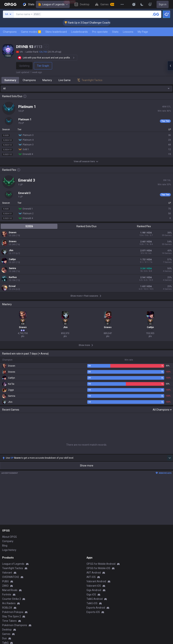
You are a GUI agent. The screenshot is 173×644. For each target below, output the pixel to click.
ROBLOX (7, 608)
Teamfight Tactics (13, 568)
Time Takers (9, 621)
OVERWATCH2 (11, 577)
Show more (87, 466)
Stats (115, 32)
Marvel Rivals (10, 590)
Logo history (9, 550)
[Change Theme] (142, 4)
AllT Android (94, 573)
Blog (5, 546)
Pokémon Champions (15, 625)
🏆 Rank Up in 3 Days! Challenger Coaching (94, 23)
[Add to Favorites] (46, 47)
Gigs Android (94, 590)
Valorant (7, 573)
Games (6, 634)
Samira (12, 268)
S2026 (29, 226)
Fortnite (7, 595)
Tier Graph (43, 66)
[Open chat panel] (170, 66)
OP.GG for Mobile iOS (98, 568)
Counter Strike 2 (12, 599)
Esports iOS (93, 612)
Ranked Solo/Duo (86, 226)
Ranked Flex (144, 226)
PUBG (5, 581)
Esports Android (96, 608)
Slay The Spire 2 (12, 616)
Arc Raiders (9, 603)
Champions (10, 32)
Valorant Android (96, 581)
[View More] (122, 4)
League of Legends (53, 4)
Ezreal (12, 286)
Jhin (11, 250)
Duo (4, 638)
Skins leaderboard (56, 32)
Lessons (128, 32)
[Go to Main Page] (10, 4)
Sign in (163, 4)
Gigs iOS (91, 595)
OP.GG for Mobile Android (101, 564)
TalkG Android (95, 599)
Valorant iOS (94, 586)
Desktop (7, 630)
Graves (13, 241)
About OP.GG (10, 537)
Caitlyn (12, 259)
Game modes (31, 32)
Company (8, 541)
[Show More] (134, 4)
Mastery (47, 80)
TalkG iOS (92, 603)
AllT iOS (91, 577)
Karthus (13, 277)
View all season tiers (86, 161)
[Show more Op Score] (170, 458)
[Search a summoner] (156, 14)
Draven (13, 233)
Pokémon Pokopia (13, 612)
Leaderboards (79, 32)
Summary (10, 80)
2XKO (5, 586)
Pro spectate (100, 32)
